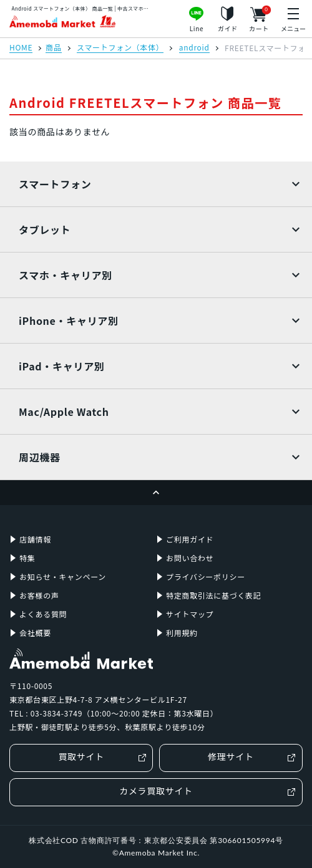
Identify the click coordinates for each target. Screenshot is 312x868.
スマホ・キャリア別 (66, 275)
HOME (21, 48)
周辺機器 (40, 457)
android (194, 48)
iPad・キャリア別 (62, 366)
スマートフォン (55, 184)
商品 (53, 48)
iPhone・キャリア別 (69, 321)
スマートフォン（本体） (120, 48)
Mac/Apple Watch (64, 412)
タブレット (45, 229)
